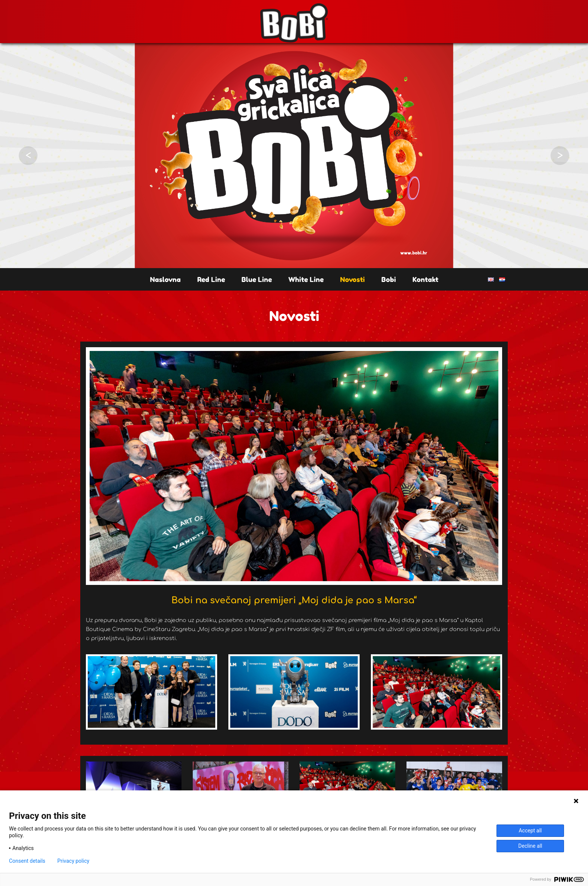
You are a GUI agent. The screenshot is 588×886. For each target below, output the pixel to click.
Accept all (530, 831)
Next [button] (560, 156)
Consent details (27, 861)
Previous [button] (28, 156)
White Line (306, 279)
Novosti (352, 279)
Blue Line (257, 279)
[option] (294, 156)
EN (491, 279)
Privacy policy (73, 861)
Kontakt (425, 279)
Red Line (211, 279)
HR (502, 279)
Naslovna (165, 279)
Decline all (530, 846)
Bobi (389, 279)
